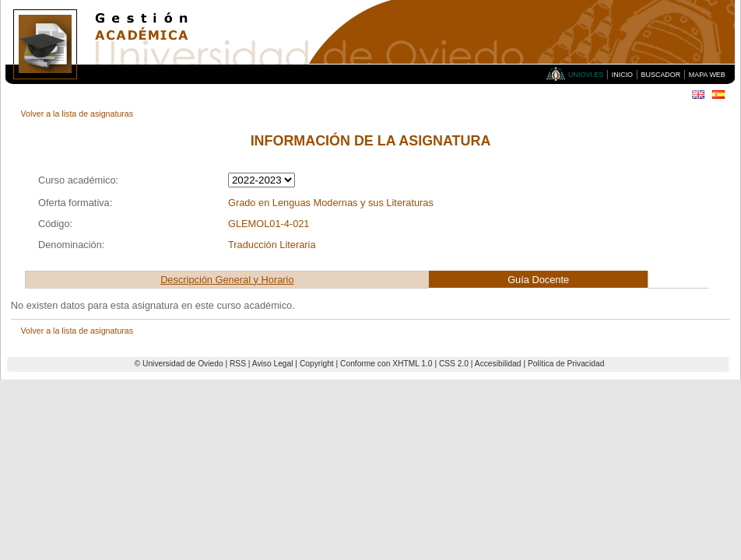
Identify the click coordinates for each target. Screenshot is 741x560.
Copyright (317, 364)
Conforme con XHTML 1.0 (386, 364)
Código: (55, 224)
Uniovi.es (586, 75)
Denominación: (71, 245)
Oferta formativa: (75, 203)
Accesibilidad (498, 364)
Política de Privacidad (566, 364)
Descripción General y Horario (227, 280)
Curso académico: (78, 180)
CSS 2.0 (454, 364)
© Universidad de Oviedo (179, 364)
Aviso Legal (273, 364)
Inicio (622, 75)
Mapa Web (707, 75)
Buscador (661, 75)
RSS (238, 364)
